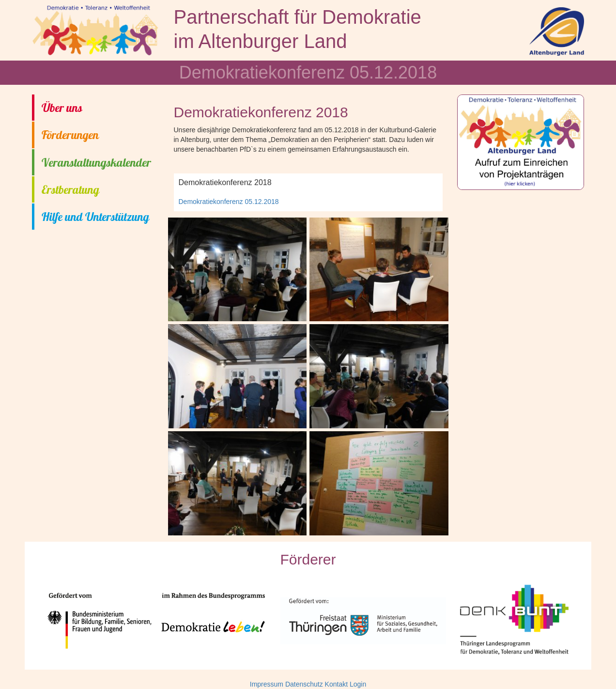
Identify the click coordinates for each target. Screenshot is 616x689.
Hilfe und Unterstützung (95, 217)
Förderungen (70, 135)
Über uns (62, 108)
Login (358, 684)
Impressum (267, 684)
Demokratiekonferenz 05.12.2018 (229, 202)
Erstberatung (70, 189)
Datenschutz (304, 684)
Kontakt (336, 684)
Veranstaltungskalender (96, 162)
